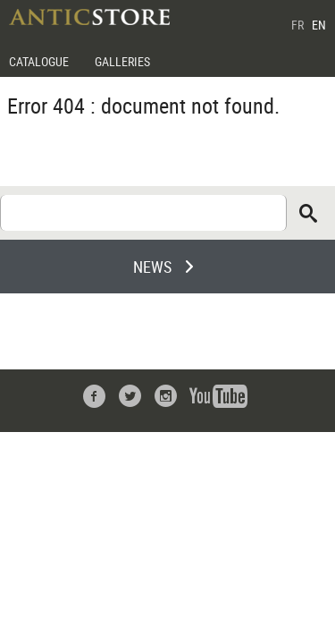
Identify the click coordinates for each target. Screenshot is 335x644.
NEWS (152, 267)
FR (297, 25)
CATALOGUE (39, 61)
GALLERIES (122, 61)
